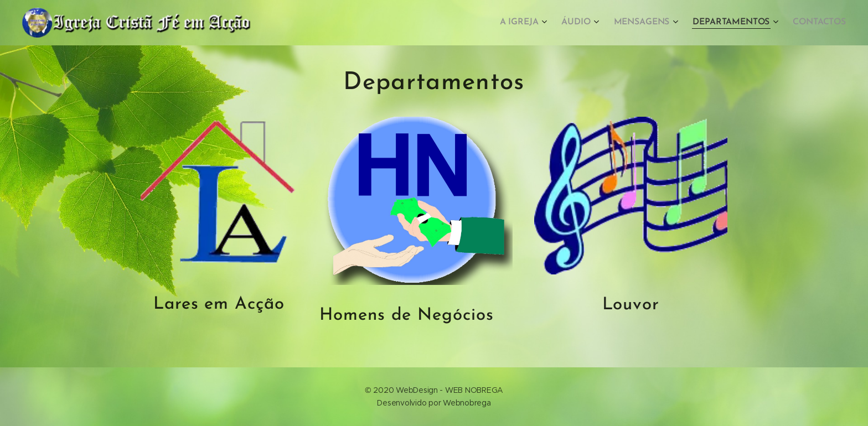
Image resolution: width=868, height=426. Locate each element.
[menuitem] (531, 23)
